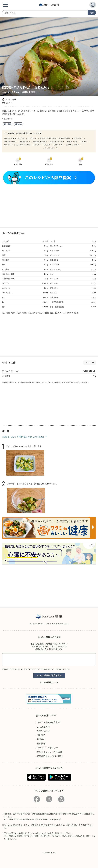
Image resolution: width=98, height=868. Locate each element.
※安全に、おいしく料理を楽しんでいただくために (23, 437)
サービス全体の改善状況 (49, 722)
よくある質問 (45, 682)
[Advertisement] (49, 205)
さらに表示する (49, 148)
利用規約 (41, 735)
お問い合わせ (41, 649)
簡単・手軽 (7, 124)
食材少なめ (18, 124)
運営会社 (41, 739)
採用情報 (41, 743)
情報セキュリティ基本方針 (50, 752)
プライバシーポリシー (47, 748)
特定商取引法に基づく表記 (50, 756)
